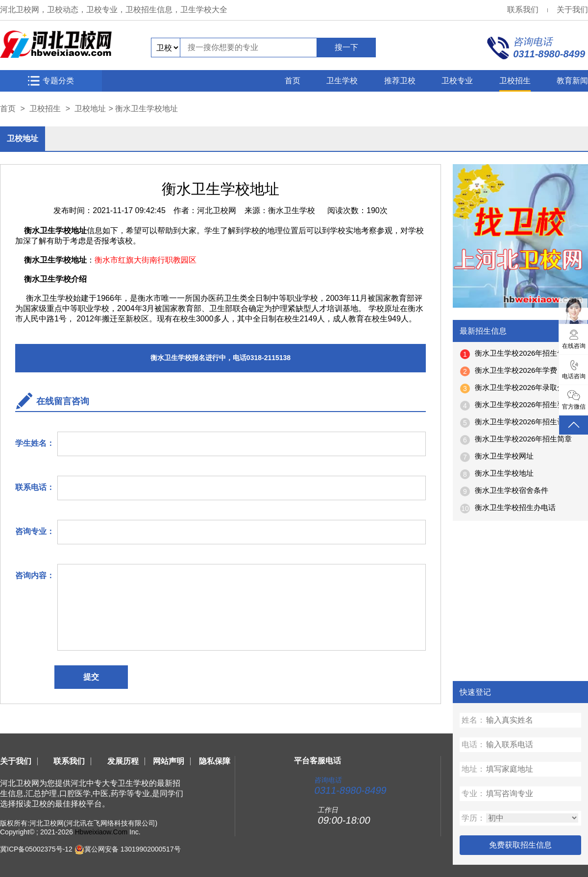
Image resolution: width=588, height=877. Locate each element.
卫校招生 (515, 81)
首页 (293, 81)
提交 (91, 677)
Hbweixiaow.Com (101, 832)
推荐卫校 (400, 81)
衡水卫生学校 (292, 210)
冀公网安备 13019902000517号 (133, 849)
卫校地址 (90, 109)
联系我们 (523, 10)
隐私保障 (215, 761)
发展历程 (123, 761)
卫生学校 (342, 81)
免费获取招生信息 (520, 845)
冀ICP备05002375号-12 (36, 849)
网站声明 (169, 761)
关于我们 (572, 10)
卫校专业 (457, 81)
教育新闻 (572, 81)
